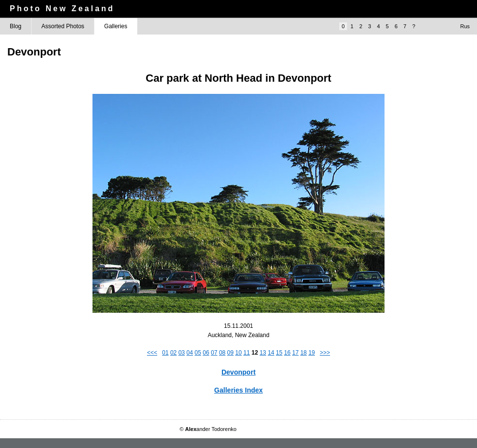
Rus (465, 26)
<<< (152, 353)
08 (222, 353)
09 (230, 353)
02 (174, 353)
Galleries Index (238, 390)
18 (303, 353)
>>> (325, 353)
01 (165, 353)
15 (279, 353)
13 (263, 353)
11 (247, 353)
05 (198, 353)
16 (287, 353)
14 (271, 353)
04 (190, 353)
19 (312, 353)
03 (181, 353)
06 (206, 353)
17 (295, 353)
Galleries (116, 26)
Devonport (238, 372)
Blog (16, 26)
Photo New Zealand (62, 9)
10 (238, 353)
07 (214, 353)
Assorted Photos (63, 26)
